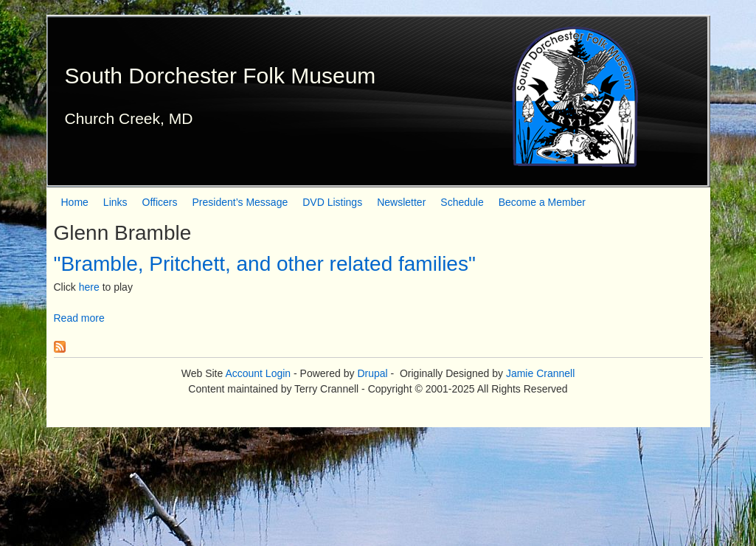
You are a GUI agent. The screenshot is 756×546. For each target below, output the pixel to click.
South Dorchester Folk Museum (221, 76)
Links (115, 202)
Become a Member (542, 202)
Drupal (372, 373)
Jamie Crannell (540, 373)
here (89, 287)
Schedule (462, 202)
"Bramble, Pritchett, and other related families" (265, 264)
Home (75, 202)
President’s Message (240, 202)
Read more (79, 318)
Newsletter (401, 202)
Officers (160, 202)
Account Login (258, 373)
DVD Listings (332, 202)
